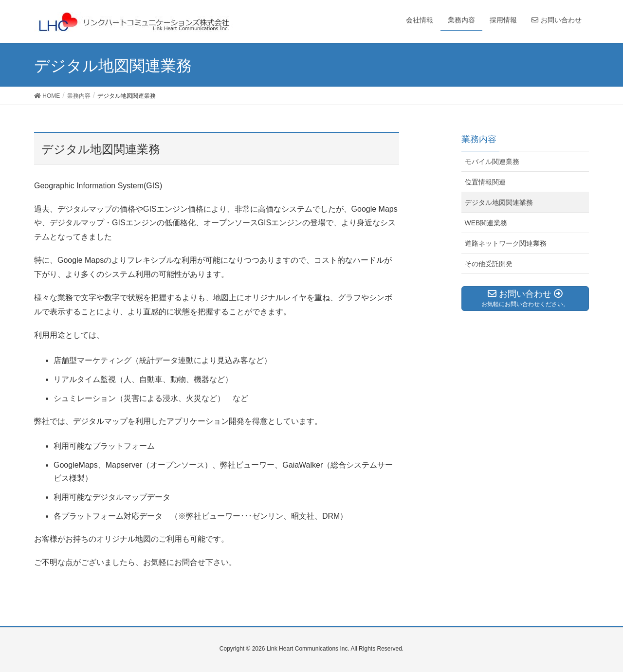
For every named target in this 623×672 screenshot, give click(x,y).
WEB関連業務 (486, 223)
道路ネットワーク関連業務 (506, 243)
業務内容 (479, 139)
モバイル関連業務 (492, 162)
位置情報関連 (485, 182)
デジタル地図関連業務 (499, 202)
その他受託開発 (489, 264)
